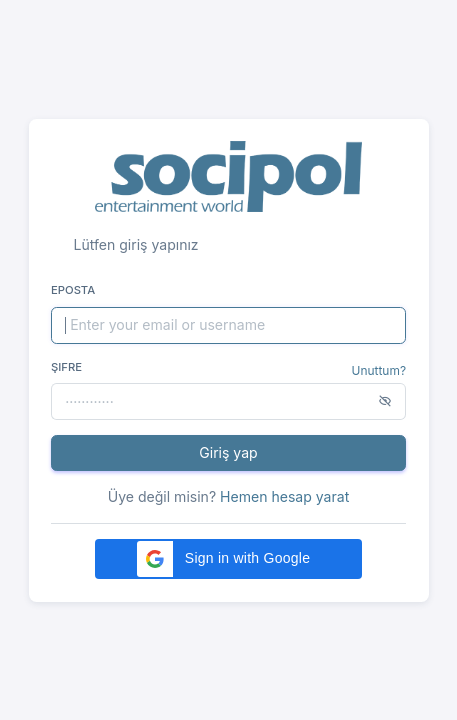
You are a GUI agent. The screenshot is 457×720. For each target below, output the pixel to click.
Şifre (66, 367)
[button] (228, 559)
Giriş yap (228, 452)
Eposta (73, 290)
